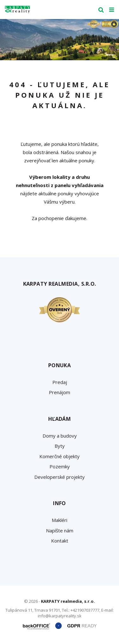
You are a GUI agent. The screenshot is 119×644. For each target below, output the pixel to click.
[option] (60, 40)
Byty (60, 446)
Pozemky (60, 466)
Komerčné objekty (60, 456)
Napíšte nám (60, 530)
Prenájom (60, 392)
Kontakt (60, 541)
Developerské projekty (60, 477)
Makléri (60, 520)
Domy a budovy (60, 436)
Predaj (60, 382)
